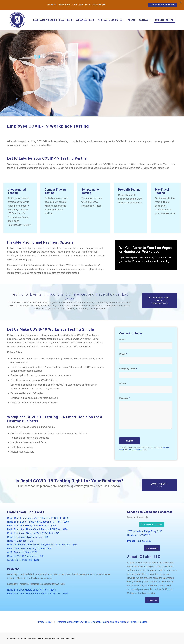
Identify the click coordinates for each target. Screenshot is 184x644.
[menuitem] (53, 20)
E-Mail (123, 354)
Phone (123, 383)
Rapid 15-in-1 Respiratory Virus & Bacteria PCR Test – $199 (38, 518)
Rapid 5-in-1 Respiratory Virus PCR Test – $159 (32, 526)
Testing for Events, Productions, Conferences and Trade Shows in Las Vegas (70, 296)
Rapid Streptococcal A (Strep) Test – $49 (28, 537)
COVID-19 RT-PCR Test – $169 (23, 560)
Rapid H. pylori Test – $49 (20, 541)
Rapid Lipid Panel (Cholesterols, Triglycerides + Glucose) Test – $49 (42, 545)
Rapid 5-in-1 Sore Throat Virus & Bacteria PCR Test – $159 (37, 529)
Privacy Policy (44, 622)
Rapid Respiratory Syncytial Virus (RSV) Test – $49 (33, 533)
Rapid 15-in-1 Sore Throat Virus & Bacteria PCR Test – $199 (38, 522)
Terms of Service (135, 450)
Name (123, 340)
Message (124, 398)
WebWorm (73, 639)
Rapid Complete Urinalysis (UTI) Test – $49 (29, 548)
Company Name (128, 369)
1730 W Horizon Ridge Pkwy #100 (145, 531)
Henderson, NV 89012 (138, 535)
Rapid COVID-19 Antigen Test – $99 (26, 556)
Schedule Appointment (162, 5)
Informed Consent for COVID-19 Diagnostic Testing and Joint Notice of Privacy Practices (102, 622)
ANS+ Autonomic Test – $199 (22, 552)
